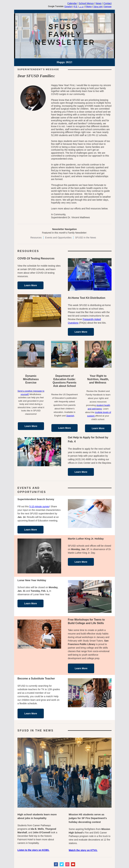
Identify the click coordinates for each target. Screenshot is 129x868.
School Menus (86, 3)
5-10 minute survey (39, 506)
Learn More (30, 285)
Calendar (72, 3)
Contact (107, 3)
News (99, 3)
